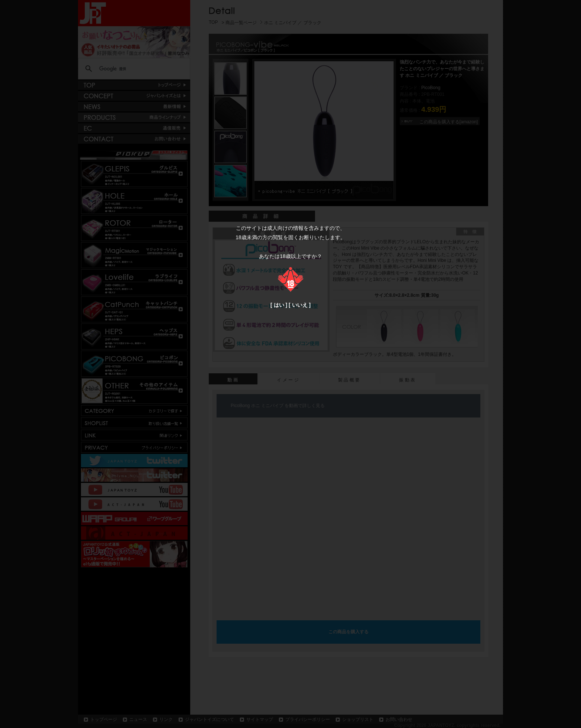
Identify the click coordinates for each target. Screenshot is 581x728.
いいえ (300, 305)
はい (279, 305)
